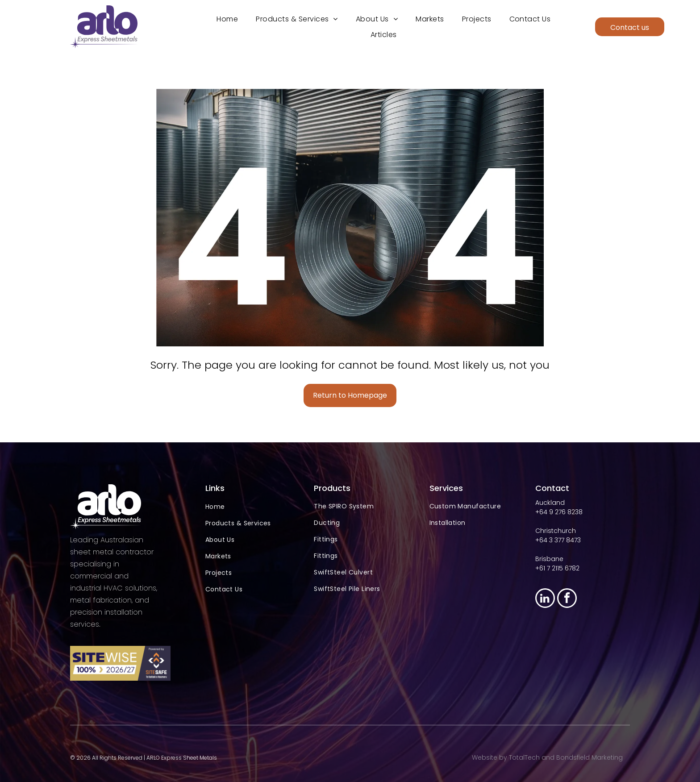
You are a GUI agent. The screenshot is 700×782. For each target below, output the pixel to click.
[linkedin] (545, 597)
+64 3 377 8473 (558, 538)
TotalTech (524, 756)
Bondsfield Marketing (590, 756)
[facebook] (567, 597)
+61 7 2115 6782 (557, 566)
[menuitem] (227, 18)
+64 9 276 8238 (559, 510)
